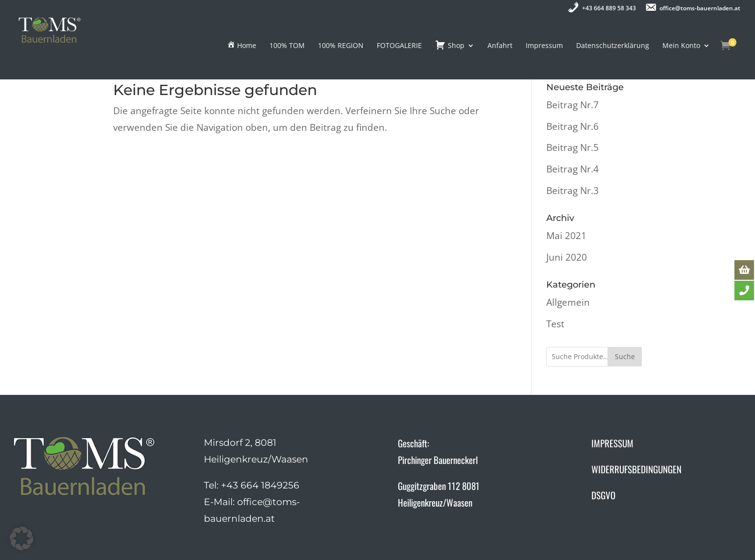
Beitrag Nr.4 (572, 169)
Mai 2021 (566, 236)
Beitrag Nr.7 (572, 105)
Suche (625, 356)
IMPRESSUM (612, 443)
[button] (22, 538)
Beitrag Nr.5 (572, 147)
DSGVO (603, 495)
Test (555, 324)
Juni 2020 (567, 257)
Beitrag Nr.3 (572, 191)
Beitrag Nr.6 (572, 126)
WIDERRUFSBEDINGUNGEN (636, 469)
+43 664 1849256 (260, 485)
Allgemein (568, 302)
